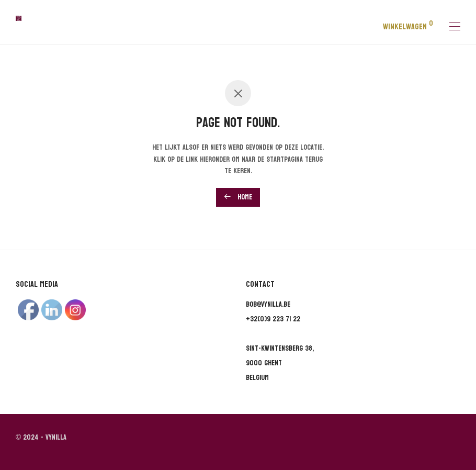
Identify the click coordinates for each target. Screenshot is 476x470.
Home (238, 197)
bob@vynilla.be (268, 304)
